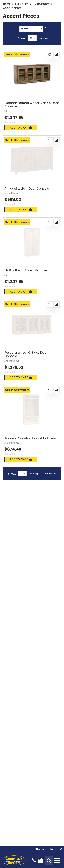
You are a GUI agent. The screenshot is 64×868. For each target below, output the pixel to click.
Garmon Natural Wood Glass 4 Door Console (32, 105)
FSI (6, 111)
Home (7, 4)
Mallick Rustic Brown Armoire (26, 270)
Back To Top (50, 474)
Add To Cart (21, 128)
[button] (50, 55)
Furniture (22, 4)
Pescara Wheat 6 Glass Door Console (26, 354)
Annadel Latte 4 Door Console (27, 189)
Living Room (41, 4)
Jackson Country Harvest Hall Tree (30, 438)
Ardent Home (12, 193)
